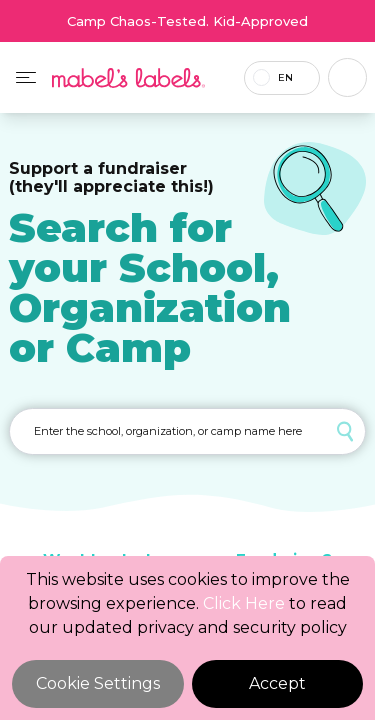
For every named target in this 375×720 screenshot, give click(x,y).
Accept (277, 683)
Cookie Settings (98, 683)
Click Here (244, 603)
